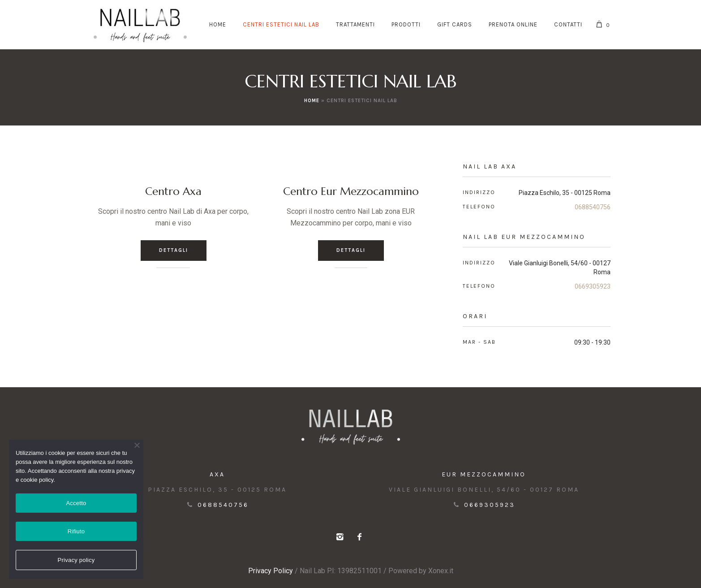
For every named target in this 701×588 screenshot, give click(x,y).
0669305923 (593, 286)
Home (312, 101)
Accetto (76, 503)
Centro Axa (173, 191)
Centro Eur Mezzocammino (351, 191)
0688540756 (593, 207)
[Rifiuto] (137, 445)
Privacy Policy (271, 571)
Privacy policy (76, 560)
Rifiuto (76, 531)
